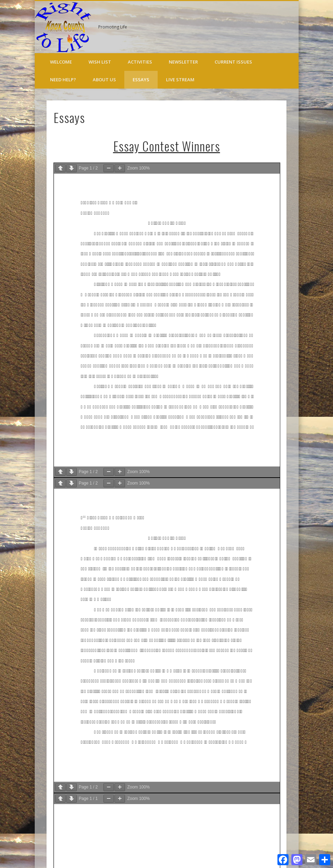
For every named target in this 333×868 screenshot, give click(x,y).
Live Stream (180, 80)
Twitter (291, 27)
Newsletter (183, 62)
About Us (104, 80)
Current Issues (233, 62)
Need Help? (63, 80)
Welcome (61, 62)
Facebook (277, 27)
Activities (140, 62)
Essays (141, 80)
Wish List (100, 62)
